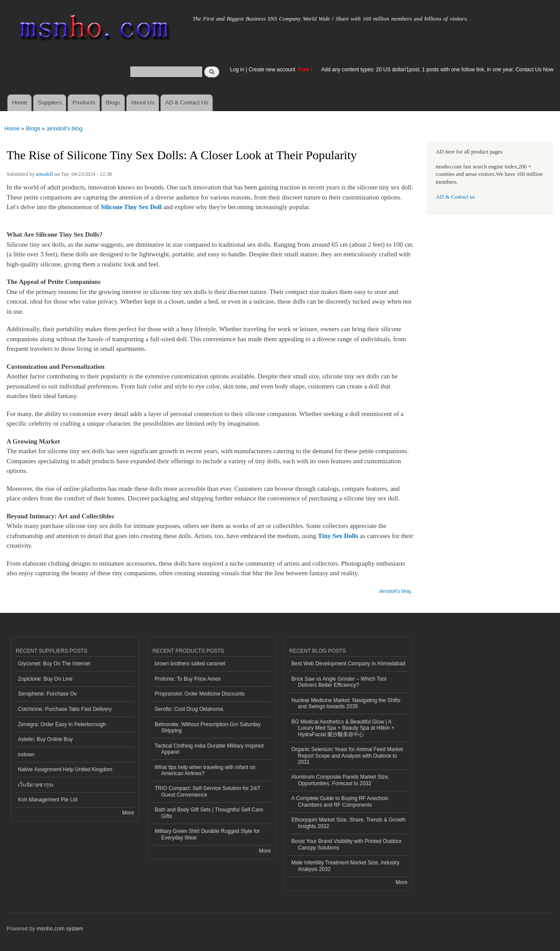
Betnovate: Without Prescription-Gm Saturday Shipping (208, 727)
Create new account (273, 70)
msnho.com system (60, 929)
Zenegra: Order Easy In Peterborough (62, 724)
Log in (237, 70)
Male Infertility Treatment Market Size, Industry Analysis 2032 (345, 866)
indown (26, 755)
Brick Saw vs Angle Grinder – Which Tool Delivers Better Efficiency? (339, 682)
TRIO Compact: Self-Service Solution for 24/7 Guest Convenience (208, 791)
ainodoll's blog (64, 128)
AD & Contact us (455, 197)
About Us (142, 103)
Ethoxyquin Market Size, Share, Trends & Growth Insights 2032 (348, 823)
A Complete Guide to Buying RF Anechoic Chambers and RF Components (340, 801)
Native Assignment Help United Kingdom (65, 769)
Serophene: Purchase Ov (47, 694)
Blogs (113, 103)
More (128, 813)
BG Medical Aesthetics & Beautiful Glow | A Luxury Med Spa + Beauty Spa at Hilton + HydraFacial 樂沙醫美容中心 (343, 728)
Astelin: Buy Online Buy (45, 739)
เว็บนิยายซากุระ (36, 785)
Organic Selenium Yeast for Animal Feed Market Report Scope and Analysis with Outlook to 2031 (347, 756)
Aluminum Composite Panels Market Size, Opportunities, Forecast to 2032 (340, 780)
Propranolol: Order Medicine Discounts (200, 694)
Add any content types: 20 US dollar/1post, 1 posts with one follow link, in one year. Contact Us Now (437, 70)
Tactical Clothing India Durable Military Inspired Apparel (209, 749)
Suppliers (50, 103)
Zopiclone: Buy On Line (45, 679)
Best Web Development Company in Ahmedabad (348, 664)
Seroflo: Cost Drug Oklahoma (189, 709)
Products (84, 103)
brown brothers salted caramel (190, 664)
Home (19, 103)
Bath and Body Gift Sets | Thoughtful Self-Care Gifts (209, 813)
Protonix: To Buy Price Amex (188, 679)
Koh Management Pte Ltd (48, 800)
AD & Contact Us (187, 103)
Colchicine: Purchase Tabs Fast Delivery (65, 709)
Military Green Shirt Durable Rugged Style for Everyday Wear (207, 834)
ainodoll (44, 174)
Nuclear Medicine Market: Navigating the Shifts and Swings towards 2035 (346, 703)
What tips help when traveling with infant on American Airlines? (205, 770)
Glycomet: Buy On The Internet (54, 664)
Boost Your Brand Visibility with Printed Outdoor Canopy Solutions (346, 844)
